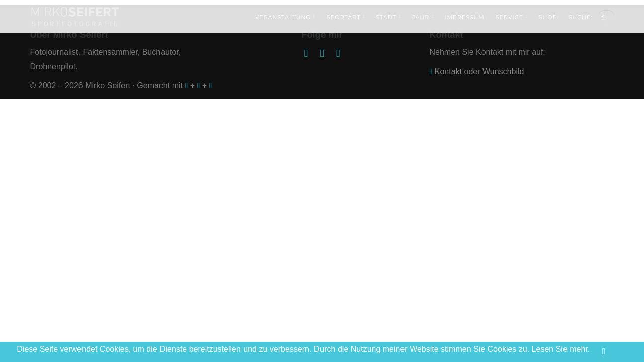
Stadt (388, 17)
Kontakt (448, 72)
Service (512, 17)
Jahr (423, 17)
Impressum (465, 17)
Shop (548, 17)
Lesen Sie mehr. (561, 349)
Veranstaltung (285, 17)
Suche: (581, 17)
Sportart (346, 17)
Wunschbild (503, 72)
